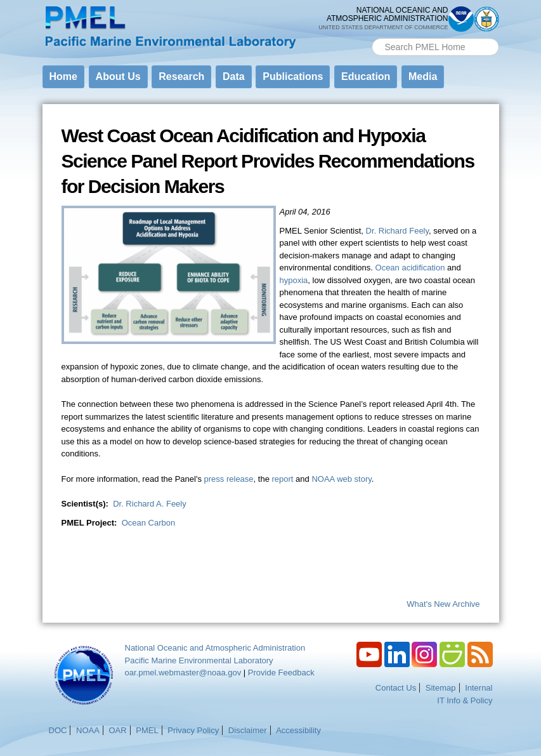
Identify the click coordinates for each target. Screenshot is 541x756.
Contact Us (396, 688)
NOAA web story (341, 479)
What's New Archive (443, 604)
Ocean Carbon (149, 523)
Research (181, 76)
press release (229, 479)
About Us (118, 76)
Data (234, 76)
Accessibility (298, 730)
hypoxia (294, 280)
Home (63, 76)
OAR (117, 730)
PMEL (147, 730)
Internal (479, 688)
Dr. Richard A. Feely (150, 504)
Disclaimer (248, 730)
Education (366, 76)
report (283, 479)
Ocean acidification (410, 268)
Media (423, 76)
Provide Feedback (281, 673)
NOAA (88, 730)
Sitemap (441, 688)
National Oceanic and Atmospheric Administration (215, 648)
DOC (58, 730)
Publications (293, 76)
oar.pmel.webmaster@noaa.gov (183, 673)
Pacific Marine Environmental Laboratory (199, 660)
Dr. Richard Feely (397, 231)
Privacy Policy (193, 730)
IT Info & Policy (465, 700)
